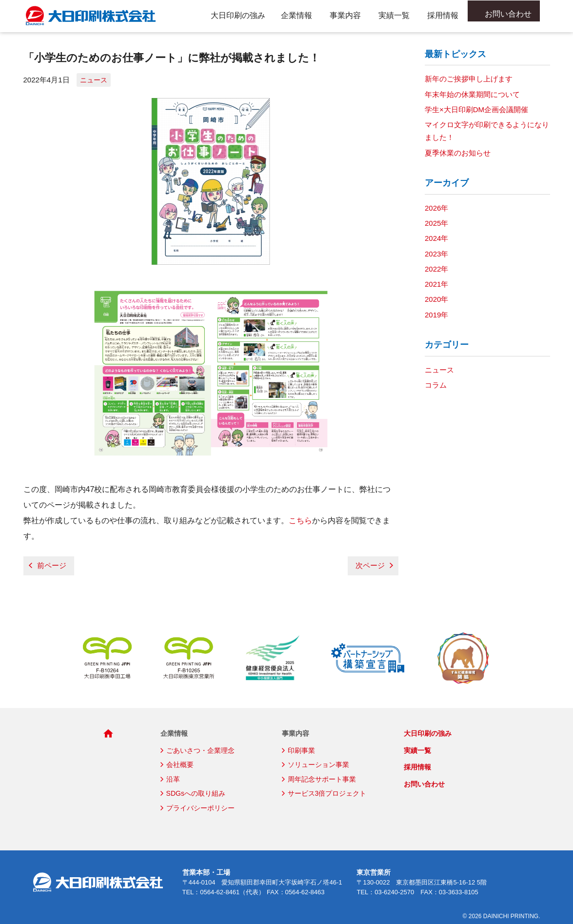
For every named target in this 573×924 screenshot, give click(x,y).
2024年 (436, 238)
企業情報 (296, 15)
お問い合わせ (513, 15)
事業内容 (345, 15)
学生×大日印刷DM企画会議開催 (476, 109)
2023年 (436, 254)
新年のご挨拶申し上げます (469, 79)
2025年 (436, 223)
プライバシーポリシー (200, 808)
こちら (300, 521)
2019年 (436, 315)
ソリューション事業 (318, 765)
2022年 (436, 269)
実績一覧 (394, 15)
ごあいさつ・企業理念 (200, 750)
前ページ (52, 565)
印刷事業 (301, 750)
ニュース (94, 80)
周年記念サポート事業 (322, 779)
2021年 (436, 284)
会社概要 (180, 765)
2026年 (436, 208)
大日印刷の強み (238, 15)
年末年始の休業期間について (472, 94)
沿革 (173, 779)
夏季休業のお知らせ (458, 153)
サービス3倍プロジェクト (327, 793)
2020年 (436, 299)
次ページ (370, 565)
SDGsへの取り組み (196, 793)
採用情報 (443, 15)
